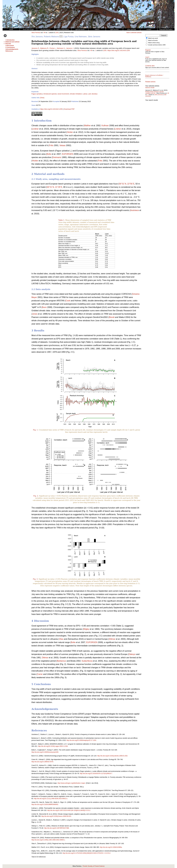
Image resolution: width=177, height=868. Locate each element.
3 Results (8, 44)
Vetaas (63, 145)
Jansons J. (70, 48)
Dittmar (112, 639)
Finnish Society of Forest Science (94, 866)
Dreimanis (57, 157)
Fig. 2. (36, 496)
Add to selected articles (134, 33)
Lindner (35, 129)
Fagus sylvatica (37, 94)
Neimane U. (61, 48)
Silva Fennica (36, 33)
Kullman (105, 126)
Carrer (40, 674)
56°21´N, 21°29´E (55, 187)
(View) (42, 98)
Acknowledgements (12, 49)
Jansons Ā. (35, 48)
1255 (57, 33)
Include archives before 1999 (157, 45)
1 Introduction (10, 40)
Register (148, 50)
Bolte (49, 154)
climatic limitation (76, 94)
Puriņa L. (53, 48)
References (9, 51)
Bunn (44, 307)
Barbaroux (61, 661)
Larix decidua (93, 94)
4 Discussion (10, 45)
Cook (68, 301)
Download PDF (69, 109)
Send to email (150, 88)
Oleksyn (132, 654)
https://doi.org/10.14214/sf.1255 (119, 50)
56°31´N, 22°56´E (127, 184)
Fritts (51, 145)
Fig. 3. (36, 579)
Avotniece (135, 210)
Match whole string (154, 43)
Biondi (112, 317)
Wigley (86, 629)
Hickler (70, 132)
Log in (147, 57)
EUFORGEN (68, 154)
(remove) (160, 95)
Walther (87, 126)
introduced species (50, 94)
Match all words (153, 40)
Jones (35, 314)
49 (44, 33)
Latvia (85, 94)
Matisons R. (45, 48)
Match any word (153, 38)
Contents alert (150, 66)
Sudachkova (87, 661)
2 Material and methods (13, 42)
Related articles (150, 82)
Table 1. (62, 220)
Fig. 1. (36, 430)
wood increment (63, 94)
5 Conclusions (10, 47)
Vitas (61, 639)
